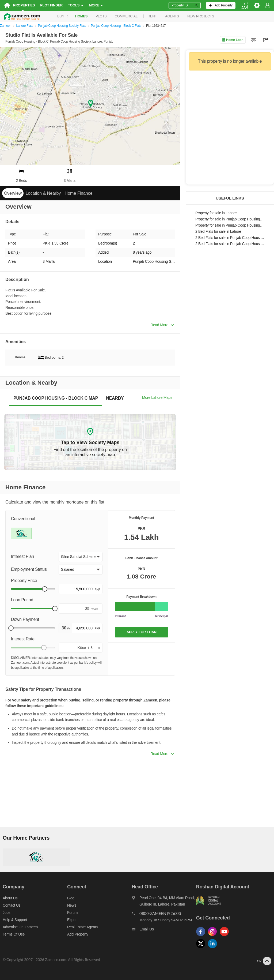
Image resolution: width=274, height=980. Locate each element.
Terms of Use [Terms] (14, 934)
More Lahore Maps (157, 397)
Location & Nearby (43, 193)
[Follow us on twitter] (202, 948)
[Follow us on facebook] (202, 936)
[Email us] (164, 930)
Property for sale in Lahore (216, 213)
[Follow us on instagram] (214, 936)
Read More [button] (162, 325)
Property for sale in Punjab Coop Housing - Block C (230, 225)
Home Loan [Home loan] (233, 40)
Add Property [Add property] (78, 934)
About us (10, 898)
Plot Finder (51, 5)
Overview (13, 193)
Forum (72, 913)
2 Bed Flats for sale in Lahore (218, 232)
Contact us (12, 905)
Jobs (6, 913)
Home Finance (79, 193)
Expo (71, 920)
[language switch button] (245, 5)
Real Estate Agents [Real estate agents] (82, 927)
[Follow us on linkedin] (214, 948)
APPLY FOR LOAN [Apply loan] (142, 632)
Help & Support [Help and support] (15, 920)
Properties (24, 5)
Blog (71, 898)
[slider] (45, 589)
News (72, 905)
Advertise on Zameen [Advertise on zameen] (20, 927)
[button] (81, 557)
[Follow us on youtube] (226, 936)
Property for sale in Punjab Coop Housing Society (230, 219)
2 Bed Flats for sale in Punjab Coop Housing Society (230, 238)
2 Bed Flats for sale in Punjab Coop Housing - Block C (230, 244)
